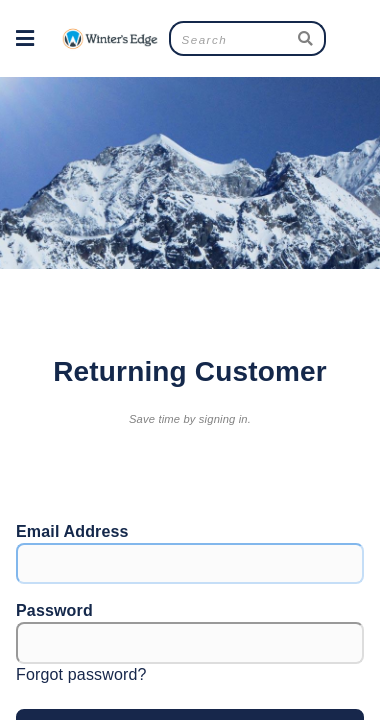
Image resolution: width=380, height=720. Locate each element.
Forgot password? (81, 674)
